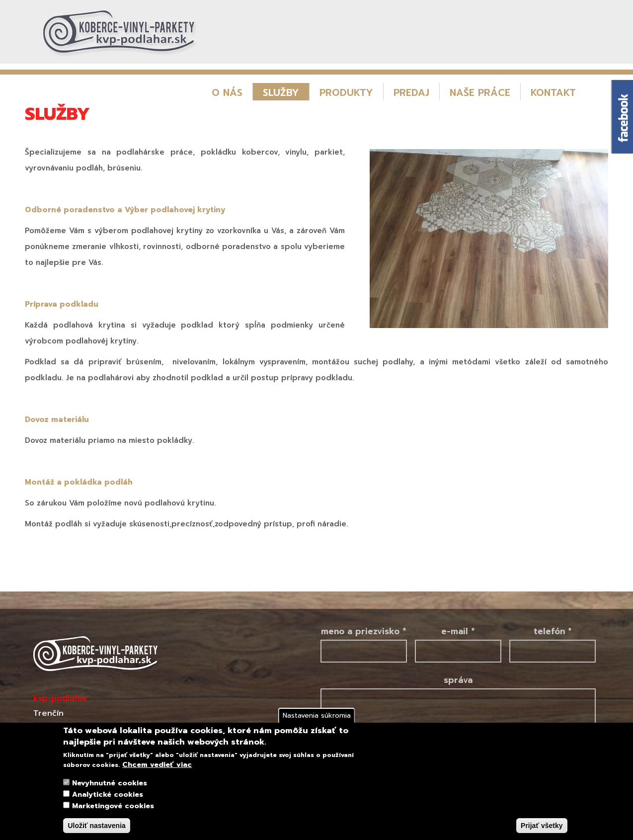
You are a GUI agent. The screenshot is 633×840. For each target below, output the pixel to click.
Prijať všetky (542, 826)
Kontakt (553, 93)
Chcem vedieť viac (157, 765)
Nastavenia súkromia (317, 715)
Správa (458, 680)
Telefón (553, 631)
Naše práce (480, 93)
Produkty (346, 93)
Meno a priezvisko (364, 631)
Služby (281, 93)
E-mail (458, 631)
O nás (227, 93)
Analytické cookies (108, 795)
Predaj (411, 93)
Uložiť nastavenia (96, 826)
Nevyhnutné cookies (110, 783)
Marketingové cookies (113, 806)
